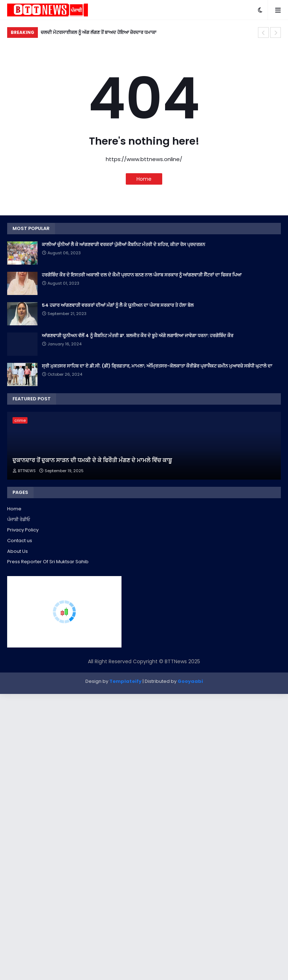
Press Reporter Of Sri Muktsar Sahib (48, 562)
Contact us (20, 541)
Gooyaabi (190, 681)
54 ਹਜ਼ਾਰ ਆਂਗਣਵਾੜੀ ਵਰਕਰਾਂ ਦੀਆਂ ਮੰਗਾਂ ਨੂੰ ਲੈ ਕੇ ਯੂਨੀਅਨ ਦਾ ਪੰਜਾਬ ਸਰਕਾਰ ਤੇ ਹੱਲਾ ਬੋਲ (118, 305)
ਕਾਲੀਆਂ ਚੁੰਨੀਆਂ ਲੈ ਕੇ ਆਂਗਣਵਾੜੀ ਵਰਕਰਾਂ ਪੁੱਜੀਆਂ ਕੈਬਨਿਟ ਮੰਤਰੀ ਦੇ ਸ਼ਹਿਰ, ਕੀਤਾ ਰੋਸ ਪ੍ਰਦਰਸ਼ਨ (123, 245)
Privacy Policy (23, 530)
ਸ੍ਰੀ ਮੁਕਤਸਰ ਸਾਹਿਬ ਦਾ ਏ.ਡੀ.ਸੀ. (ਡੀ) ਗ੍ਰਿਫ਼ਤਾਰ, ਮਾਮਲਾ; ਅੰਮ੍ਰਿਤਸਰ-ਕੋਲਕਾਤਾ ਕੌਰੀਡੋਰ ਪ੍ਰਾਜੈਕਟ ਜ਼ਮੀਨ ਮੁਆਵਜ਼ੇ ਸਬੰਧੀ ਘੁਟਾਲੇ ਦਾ (157, 366)
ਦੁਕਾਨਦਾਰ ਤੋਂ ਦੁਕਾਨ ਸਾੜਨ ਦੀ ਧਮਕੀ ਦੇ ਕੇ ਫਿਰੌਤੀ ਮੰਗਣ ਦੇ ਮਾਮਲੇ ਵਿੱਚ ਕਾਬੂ (92, 460)
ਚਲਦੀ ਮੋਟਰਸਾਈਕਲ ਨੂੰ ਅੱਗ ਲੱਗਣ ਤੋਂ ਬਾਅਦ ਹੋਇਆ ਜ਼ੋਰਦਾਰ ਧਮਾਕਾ (99, 32)
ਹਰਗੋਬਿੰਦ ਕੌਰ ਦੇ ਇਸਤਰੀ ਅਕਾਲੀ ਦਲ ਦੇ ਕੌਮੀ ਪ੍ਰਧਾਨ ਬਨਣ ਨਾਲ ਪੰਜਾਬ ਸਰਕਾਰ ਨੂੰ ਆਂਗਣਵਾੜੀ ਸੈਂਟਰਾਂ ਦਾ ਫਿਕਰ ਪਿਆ (142, 275)
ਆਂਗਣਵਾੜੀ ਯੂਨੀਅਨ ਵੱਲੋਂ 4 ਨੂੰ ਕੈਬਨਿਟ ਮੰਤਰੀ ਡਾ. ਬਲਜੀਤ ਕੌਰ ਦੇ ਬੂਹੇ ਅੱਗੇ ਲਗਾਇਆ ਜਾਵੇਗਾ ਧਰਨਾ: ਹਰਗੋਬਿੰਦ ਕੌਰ (138, 336)
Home (144, 179)
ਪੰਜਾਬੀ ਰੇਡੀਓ (19, 519)
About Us (18, 551)
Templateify (125, 681)
